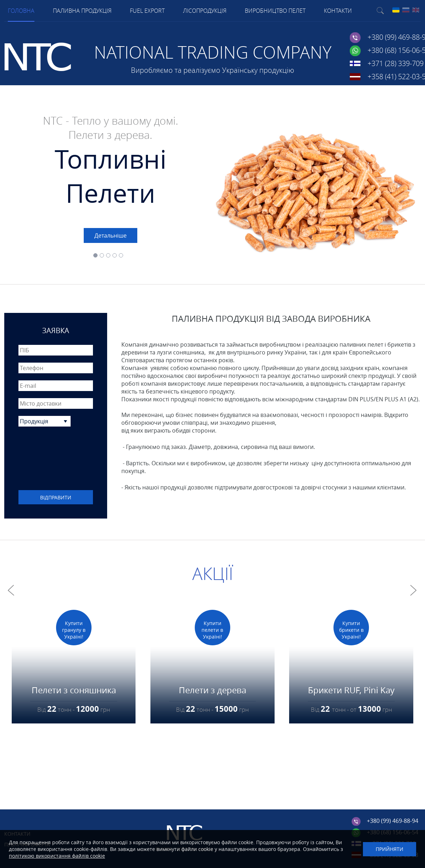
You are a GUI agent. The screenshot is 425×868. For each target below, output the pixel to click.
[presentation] (56, 459)
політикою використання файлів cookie (57, 856)
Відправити (56, 497)
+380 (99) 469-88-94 (393, 821)
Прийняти (390, 849)
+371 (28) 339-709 (396, 63)
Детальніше (111, 235)
